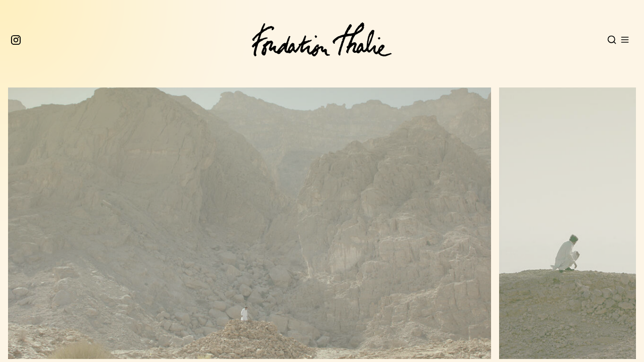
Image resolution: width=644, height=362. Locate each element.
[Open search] (612, 40)
